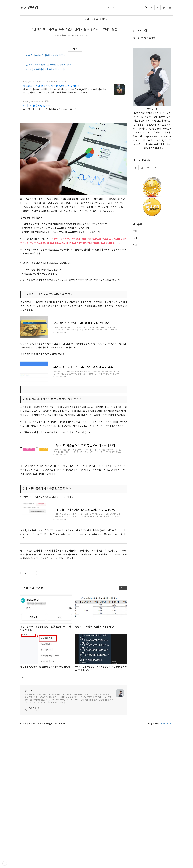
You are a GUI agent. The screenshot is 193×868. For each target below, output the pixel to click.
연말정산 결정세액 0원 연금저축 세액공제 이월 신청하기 (46, 730)
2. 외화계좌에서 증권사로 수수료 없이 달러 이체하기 (50, 65)
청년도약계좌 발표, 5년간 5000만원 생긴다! (96, 690)
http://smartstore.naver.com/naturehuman (43, 82)
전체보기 (104, 19)
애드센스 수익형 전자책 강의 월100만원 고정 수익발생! (52, 86)
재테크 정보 (76, 36)
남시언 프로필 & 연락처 (144, 38)
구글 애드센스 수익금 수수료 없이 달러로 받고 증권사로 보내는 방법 (74, 29)
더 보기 (123, 651)
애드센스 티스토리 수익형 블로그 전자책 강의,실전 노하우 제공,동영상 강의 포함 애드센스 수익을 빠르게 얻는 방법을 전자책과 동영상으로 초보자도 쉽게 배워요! (65, 91)
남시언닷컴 (31, 754)
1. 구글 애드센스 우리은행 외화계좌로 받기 (46, 56)
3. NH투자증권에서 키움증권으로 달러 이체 (46, 70)
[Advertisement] (74, 607)
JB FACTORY (166, 787)
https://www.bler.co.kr (33, 102)
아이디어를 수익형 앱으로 (37, 106)
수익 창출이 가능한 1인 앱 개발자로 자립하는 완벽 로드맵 (50, 109)
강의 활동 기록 (91, 19)
